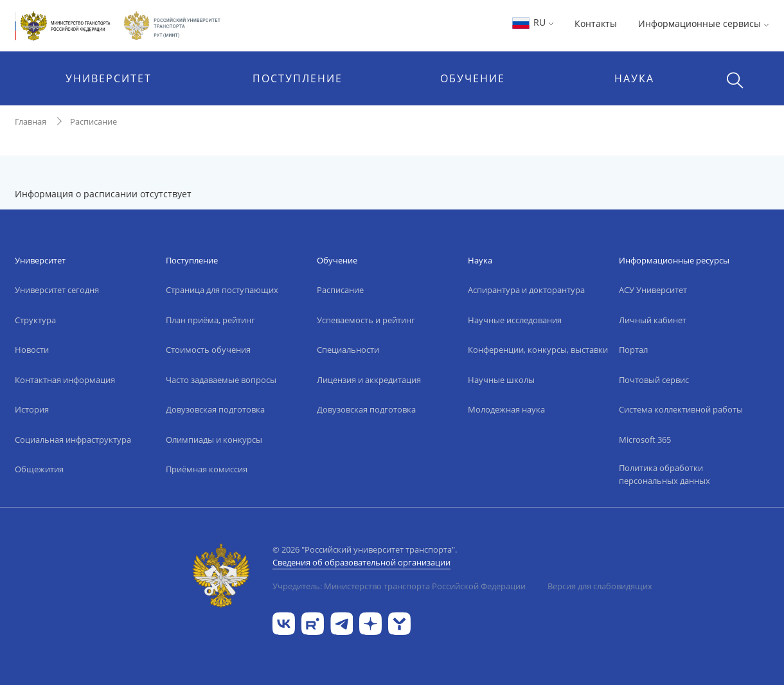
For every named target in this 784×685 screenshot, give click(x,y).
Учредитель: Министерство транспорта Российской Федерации (399, 586)
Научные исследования (515, 320)
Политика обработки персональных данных (664, 474)
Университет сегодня (57, 290)
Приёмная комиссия (207, 469)
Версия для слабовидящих (600, 586)
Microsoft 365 (645, 440)
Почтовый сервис (654, 380)
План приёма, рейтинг (210, 320)
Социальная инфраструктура (73, 440)
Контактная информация (65, 380)
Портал (633, 350)
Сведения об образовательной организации (361, 562)
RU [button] (532, 22)
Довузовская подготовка (215, 409)
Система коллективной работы (681, 409)
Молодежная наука (506, 409)
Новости (32, 350)
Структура (35, 320)
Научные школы (501, 380)
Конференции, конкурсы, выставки (538, 350)
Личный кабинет (653, 320)
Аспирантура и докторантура (526, 290)
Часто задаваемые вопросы (221, 380)
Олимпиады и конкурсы (214, 440)
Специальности (348, 350)
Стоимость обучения (208, 350)
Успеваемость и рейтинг (366, 320)
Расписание (94, 121)
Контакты (596, 23)
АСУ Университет (653, 290)
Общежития (39, 469)
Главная (31, 121)
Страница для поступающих (222, 290)
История (32, 409)
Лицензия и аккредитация (369, 380)
